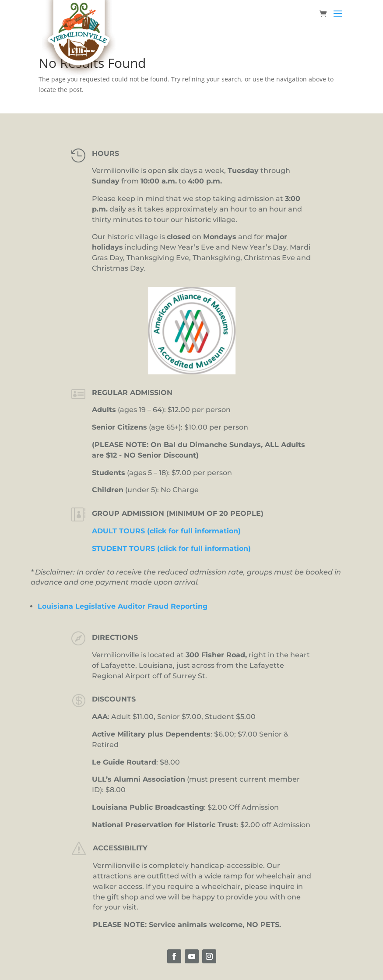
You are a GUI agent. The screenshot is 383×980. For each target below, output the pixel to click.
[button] (338, 19)
